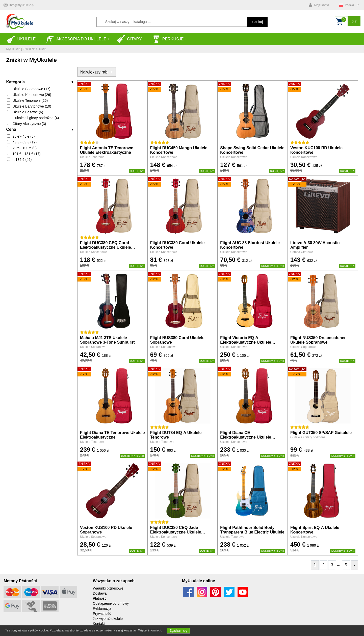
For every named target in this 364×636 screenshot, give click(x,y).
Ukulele (21, 39)
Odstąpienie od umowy (111, 603)
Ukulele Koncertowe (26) (32, 95)
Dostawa (100, 593)
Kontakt (99, 624)
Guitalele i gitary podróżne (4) (36, 118)
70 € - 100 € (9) (24, 148)
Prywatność (102, 614)
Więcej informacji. (150, 630)
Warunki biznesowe (108, 588)
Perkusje (168, 39)
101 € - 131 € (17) (26, 154)
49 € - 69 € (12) (24, 142)
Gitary (129, 39)
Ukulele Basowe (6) (28, 112)
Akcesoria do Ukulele (76, 39)
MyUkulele (13, 49)
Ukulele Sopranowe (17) (31, 89)
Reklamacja (102, 608)
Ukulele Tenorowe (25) (30, 100)
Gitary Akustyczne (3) (29, 124)
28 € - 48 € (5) (23, 136)
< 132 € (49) (22, 160)
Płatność (100, 598)
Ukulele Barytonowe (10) (32, 106)
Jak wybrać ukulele (108, 619)
